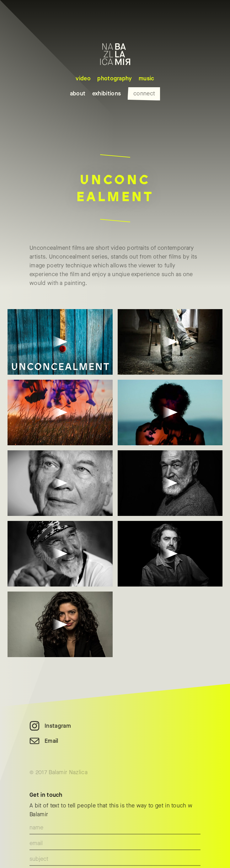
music (147, 78)
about (78, 94)
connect (144, 94)
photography (115, 78)
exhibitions (107, 94)
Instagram (58, 726)
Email (51, 741)
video (83, 78)
